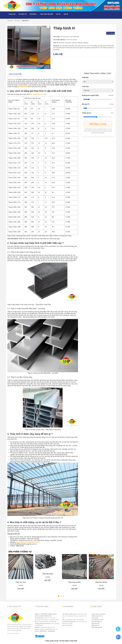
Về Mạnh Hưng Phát (13, 633)
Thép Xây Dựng (48, 574)
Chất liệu (85, 77)
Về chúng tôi (23, 14)
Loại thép (85, 86)
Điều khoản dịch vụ (97, 616)
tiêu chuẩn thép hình (37, 94)
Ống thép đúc (96, 625)
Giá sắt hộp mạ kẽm (97, 620)
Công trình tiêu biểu (47, 14)
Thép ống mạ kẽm (74, 582)
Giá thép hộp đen (97, 622)
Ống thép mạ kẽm (97, 627)
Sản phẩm (33, 14)
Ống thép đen (96, 624)
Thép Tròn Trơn (21, 582)
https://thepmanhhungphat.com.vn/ (28, 542)
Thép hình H (12, 79)
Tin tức (58, 14)
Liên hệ (66, 14)
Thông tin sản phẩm (15, 74)
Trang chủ (12, 14)
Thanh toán (95, 618)
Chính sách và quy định (98, 614)
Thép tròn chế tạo (101, 582)
